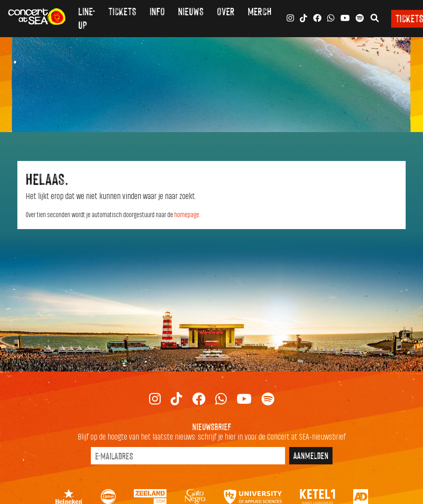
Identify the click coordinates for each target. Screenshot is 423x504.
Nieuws (191, 11)
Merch (260, 11)
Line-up (87, 18)
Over (226, 11)
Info (157, 11)
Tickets (122, 11)
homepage (187, 215)
